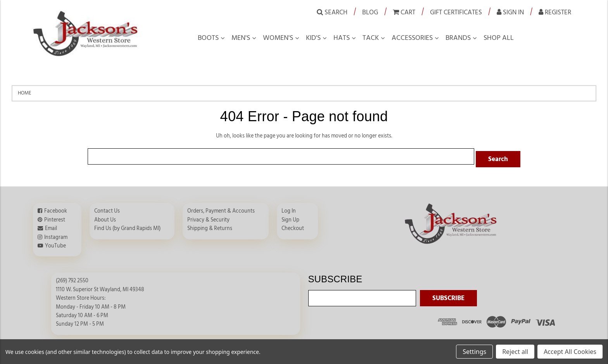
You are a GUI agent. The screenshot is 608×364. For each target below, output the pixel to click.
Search (332, 12)
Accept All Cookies (570, 352)
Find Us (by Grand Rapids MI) (127, 226)
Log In (289, 208)
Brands (458, 38)
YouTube (55, 243)
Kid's (313, 38)
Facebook (56, 208)
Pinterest (55, 217)
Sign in (510, 12)
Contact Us (107, 208)
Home (25, 93)
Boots (208, 38)
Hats (342, 38)
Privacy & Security (208, 217)
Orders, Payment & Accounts (221, 208)
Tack (371, 38)
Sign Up (290, 217)
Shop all (499, 38)
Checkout (293, 226)
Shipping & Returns (210, 226)
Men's (241, 38)
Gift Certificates (456, 12)
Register (555, 12)
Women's (278, 38)
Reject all (515, 352)
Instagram (56, 234)
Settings (474, 352)
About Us (105, 217)
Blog (370, 12)
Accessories (412, 38)
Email (51, 226)
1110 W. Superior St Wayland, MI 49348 (100, 287)
